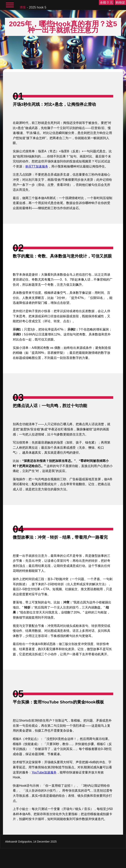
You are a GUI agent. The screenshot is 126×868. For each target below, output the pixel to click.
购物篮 (120, 2)
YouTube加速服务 (44, 772)
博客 (23, 7)
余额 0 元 (106, 2)
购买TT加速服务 (37, 166)
